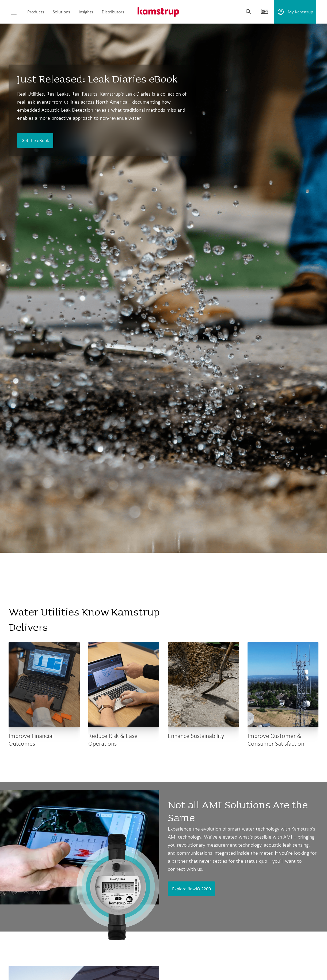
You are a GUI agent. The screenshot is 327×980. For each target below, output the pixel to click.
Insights (86, 12)
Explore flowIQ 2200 (191, 889)
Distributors (113, 12)
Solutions (61, 12)
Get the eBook (35, 140)
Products (36, 12)
